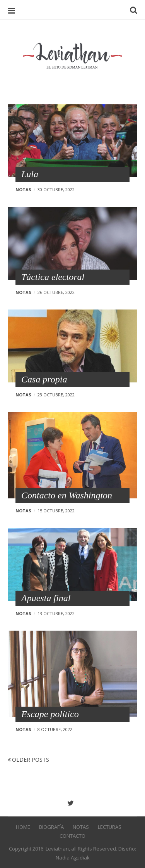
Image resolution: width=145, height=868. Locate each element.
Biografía (51, 827)
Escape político (50, 714)
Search (133, 10)
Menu (12, 10)
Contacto (72, 836)
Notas (23, 189)
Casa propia (44, 379)
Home (23, 827)
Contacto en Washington (67, 495)
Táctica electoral (53, 277)
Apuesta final (46, 598)
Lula (30, 174)
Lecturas (110, 827)
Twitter (72, 803)
